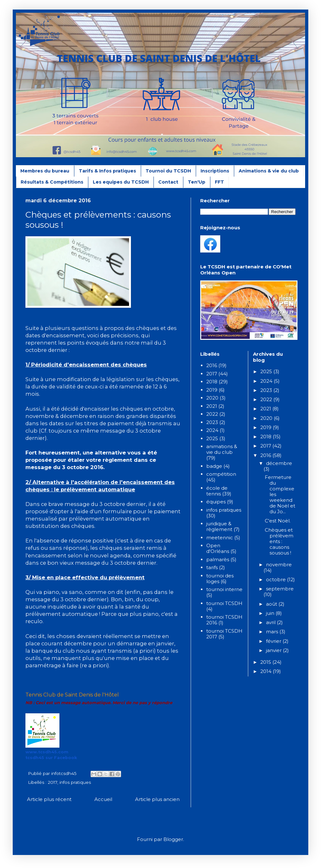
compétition (221, 474)
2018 (212, 382)
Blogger (173, 839)
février (274, 641)
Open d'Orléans (218, 548)
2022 (212, 414)
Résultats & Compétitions (52, 182)
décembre (279, 463)
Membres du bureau (45, 171)
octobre (277, 579)
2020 (212, 398)
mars (273, 632)
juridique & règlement (219, 526)
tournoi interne (224, 589)
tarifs (212, 567)
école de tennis (217, 491)
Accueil (103, 799)
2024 (212, 430)
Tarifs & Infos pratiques (107, 171)
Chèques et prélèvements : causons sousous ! (279, 541)
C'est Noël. (278, 521)
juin (271, 613)
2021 (212, 406)
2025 (212, 438)
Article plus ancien (157, 799)
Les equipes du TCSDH (121, 182)
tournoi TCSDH (224, 603)
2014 (266, 671)
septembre (280, 589)
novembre (279, 565)
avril (271, 622)
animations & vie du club (222, 449)
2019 (212, 390)
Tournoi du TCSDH (168, 171)
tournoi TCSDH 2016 (224, 620)
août (272, 604)
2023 (212, 422)
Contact (168, 182)
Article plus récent (49, 799)
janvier (274, 650)
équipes (216, 502)
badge (214, 466)
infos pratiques (75, 782)
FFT (219, 182)
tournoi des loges (220, 579)
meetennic (220, 538)
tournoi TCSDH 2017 (224, 634)
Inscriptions (215, 171)
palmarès (218, 559)
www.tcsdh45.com (47, 752)
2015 (266, 662)
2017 (52, 782)
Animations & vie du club (269, 171)
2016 (212, 365)
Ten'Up (197, 182)
